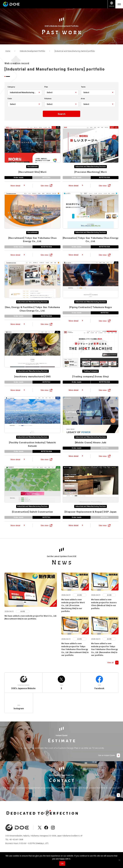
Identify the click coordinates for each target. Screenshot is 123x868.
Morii (32, 179)
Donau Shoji (91, 384)
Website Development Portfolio (32, 51)
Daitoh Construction (33, 519)
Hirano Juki (91, 450)
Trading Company (91, 378)
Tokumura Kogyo (91, 314)
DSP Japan (91, 519)
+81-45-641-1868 (16, 840)
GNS (32, 384)
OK (62, 864)
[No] (119, 860)
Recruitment (32, 173)
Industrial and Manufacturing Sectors (91, 173)
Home (8, 51)
